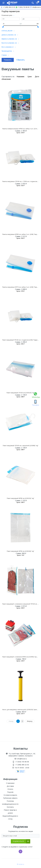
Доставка (10, 786)
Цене (30, 77)
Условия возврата (10, 795)
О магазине (10, 783)
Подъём (10, 792)
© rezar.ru (20, 864)
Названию (21, 77)
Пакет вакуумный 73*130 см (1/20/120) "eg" (21, 393)
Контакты (10, 807)
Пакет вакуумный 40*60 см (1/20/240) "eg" (20, 551)
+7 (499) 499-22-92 (8, 7)
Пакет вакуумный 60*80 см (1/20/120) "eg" (20, 498)
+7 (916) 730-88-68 (22, 7)
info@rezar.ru (35, 7)
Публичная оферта (10, 798)
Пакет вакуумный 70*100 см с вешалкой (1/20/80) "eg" (21, 446)
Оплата (10, 789)
